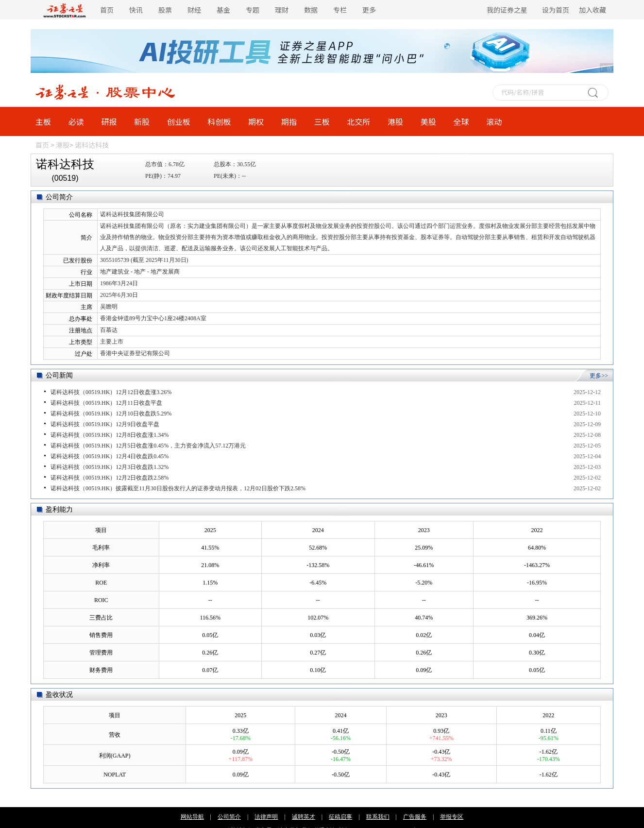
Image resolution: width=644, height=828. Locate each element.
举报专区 (452, 817)
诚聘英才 (304, 817)
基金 (223, 10)
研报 (109, 121)
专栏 (340, 10)
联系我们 (378, 817)
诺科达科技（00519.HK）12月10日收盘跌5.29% (111, 414)
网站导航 (192, 817)
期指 (289, 121)
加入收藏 (593, 10)
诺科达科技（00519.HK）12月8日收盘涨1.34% (110, 435)
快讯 (136, 10)
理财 (282, 10)
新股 (142, 121)
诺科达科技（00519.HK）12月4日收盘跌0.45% (110, 456)
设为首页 (556, 10)
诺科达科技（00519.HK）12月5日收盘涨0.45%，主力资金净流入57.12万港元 (148, 446)
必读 (76, 121)
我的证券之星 (507, 10)
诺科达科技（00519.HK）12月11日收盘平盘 (106, 403)
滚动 (494, 121)
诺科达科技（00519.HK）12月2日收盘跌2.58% (110, 478)
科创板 (220, 121)
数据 (311, 10)
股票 (165, 10)
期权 (256, 121)
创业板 (179, 121)
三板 (322, 121)
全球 (461, 121)
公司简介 (229, 817)
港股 (395, 121)
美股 (428, 121)
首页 (107, 10)
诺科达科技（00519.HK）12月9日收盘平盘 (105, 424)
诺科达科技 (92, 145)
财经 (194, 10)
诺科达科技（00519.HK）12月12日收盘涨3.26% (111, 392)
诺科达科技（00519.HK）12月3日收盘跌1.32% (110, 467)
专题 (253, 10)
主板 (43, 121)
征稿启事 (340, 817)
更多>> (599, 376)
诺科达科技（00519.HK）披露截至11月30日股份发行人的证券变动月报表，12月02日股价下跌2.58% (178, 488)
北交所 (358, 121)
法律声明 (266, 817)
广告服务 (415, 817)
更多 (369, 10)
